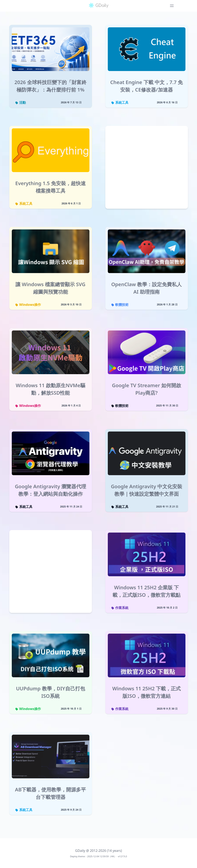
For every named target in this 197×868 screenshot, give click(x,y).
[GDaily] (98, 6)
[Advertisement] (147, 168)
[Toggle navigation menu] (172, 6)
